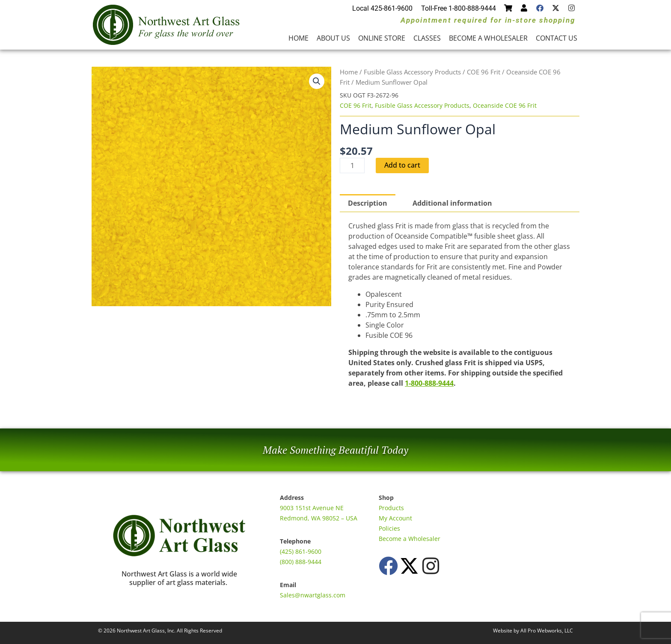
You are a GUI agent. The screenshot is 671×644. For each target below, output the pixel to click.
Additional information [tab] (452, 203)
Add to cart (402, 165)
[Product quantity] (352, 165)
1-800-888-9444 (429, 383)
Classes (427, 38)
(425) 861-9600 (301, 551)
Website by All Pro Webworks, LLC (533, 631)
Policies (389, 528)
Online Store (382, 38)
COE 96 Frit (484, 72)
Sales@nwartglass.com (313, 595)
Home (298, 38)
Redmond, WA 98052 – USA (319, 518)
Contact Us (557, 38)
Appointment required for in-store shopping (488, 20)
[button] (317, 81)
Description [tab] (368, 203)
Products (391, 508)
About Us (333, 38)
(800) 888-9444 (301, 562)
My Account (395, 518)
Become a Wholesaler (488, 38)
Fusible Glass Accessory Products (412, 72)
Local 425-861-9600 (382, 8)
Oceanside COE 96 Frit (505, 105)
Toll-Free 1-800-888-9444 (459, 8)
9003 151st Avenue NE (312, 508)
